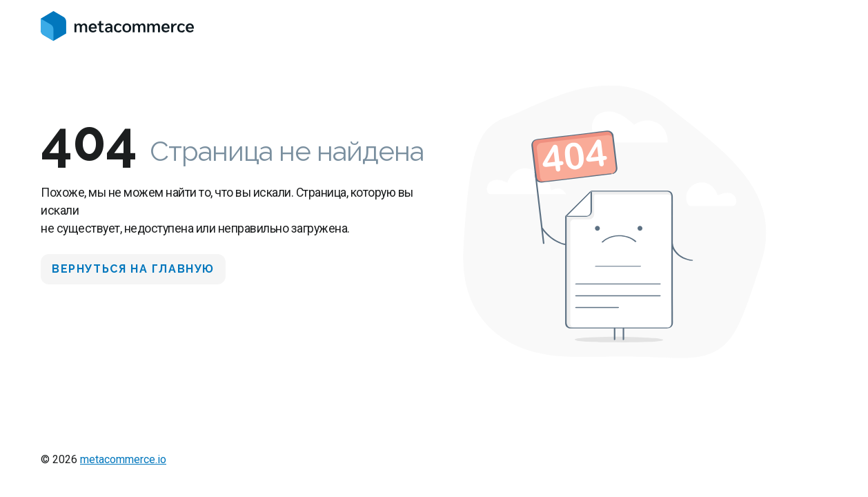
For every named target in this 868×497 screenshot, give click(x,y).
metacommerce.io (123, 459)
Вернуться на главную (133, 269)
